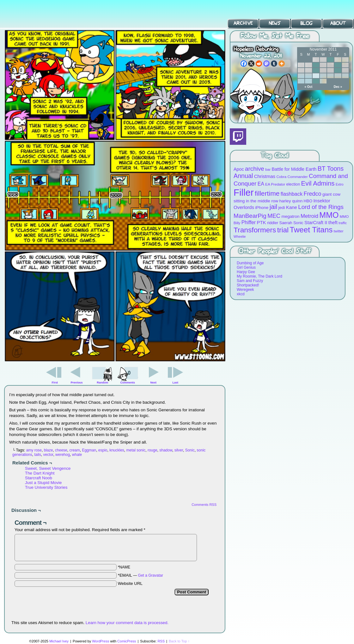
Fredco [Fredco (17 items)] (312, 194)
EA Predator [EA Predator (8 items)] (275, 184)
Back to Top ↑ (179, 641)
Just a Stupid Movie (43, 483)
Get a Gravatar (151, 575)
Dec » (338, 87)
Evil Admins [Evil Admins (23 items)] (318, 183)
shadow (166, 450)
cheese (61, 450)
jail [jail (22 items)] (274, 207)
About (338, 23)
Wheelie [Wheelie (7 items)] (240, 236)
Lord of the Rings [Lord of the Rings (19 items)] (321, 207)
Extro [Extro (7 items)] (340, 184)
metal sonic (136, 450)
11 (338, 65)
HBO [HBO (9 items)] (308, 201)
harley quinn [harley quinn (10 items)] (291, 201)
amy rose (34, 450)
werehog (63, 455)
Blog (306, 23)
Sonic (190, 450)
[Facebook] (244, 64)
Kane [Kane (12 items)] (292, 207)
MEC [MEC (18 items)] (274, 216)
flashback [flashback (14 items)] (292, 194)
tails (37, 455)
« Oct (308, 87)
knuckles (117, 450)
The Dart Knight (40, 473)
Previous (77, 383)
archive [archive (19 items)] (255, 169)
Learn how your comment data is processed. (127, 623)
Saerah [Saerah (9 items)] (286, 223)
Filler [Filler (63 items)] (244, 192)
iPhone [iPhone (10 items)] (262, 208)
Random (102, 383)
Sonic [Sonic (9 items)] (298, 223)
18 (338, 70)
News (275, 23)
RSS (161, 641)
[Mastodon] (266, 64)
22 (316, 76)
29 (316, 81)
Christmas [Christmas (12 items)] (265, 176)
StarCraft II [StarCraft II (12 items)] (316, 222)
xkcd (241, 294)
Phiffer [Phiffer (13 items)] (249, 222)
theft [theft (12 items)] (333, 222)
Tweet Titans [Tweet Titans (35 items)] (311, 230)
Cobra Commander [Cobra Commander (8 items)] (292, 177)
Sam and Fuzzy (250, 281)
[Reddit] (259, 64)
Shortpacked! (248, 285)
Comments (128, 375)
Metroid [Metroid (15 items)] (309, 216)
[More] (282, 64)
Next (154, 383)
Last (175, 383)
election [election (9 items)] (293, 184)
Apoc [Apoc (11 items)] (239, 169)
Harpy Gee (246, 272)
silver (179, 450)
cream (74, 450)
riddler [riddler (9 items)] (273, 223)
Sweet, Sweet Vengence (48, 468)
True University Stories (46, 487)
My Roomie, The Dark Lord (259, 276)
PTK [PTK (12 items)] (261, 222)
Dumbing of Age (250, 263)
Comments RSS (204, 505)
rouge (153, 450)
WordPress (101, 641)
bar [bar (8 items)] (268, 169)
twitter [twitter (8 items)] (339, 231)
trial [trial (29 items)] (283, 230)
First (55, 383)
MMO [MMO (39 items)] (329, 215)
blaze (49, 450)
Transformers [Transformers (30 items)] (255, 230)
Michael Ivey (59, 641)
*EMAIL (140, 575)
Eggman (89, 450)
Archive (243, 23)
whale (77, 455)
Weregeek (245, 290)
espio (103, 450)
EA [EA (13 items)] (261, 184)
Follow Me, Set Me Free (275, 36)
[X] (251, 64)
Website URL (130, 583)
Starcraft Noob (39, 478)
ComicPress (127, 641)
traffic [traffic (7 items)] (343, 223)
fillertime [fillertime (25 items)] (267, 193)
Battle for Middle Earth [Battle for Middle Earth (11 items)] (294, 169)
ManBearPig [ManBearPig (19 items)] (250, 216)
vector (48, 455)
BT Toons (47, 14)
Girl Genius (246, 267)
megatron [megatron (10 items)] (291, 216)
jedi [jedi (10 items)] (282, 208)
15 (316, 70)
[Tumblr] (274, 64)
